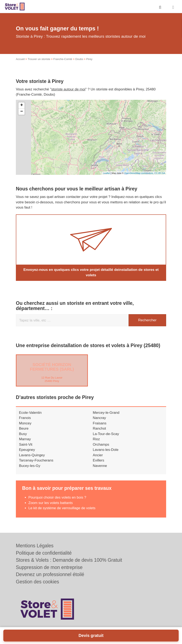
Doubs (79, 59)
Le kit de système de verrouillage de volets (62, 508)
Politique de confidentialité (44, 553)
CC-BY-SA (160, 173)
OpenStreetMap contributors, (139, 173)
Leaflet (106, 173)
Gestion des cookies (37, 582)
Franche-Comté (63, 59)
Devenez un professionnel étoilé (50, 574)
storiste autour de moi (68, 89)
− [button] (22, 112)
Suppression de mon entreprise (49, 567)
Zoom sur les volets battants (51, 503)
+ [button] (22, 105)
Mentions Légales (35, 546)
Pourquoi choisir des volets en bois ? (57, 497)
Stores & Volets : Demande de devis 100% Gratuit (69, 560)
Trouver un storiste (39, 59)
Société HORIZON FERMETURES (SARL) (52, 367)
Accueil (20, 59)
